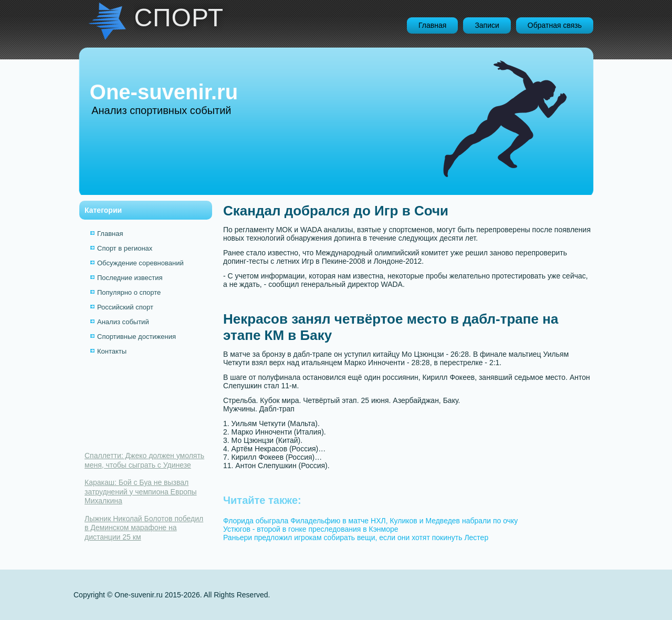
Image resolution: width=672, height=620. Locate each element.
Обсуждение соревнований (140, 263)
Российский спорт (125, 307)
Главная (432, 25)
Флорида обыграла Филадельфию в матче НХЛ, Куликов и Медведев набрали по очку (370, 521)
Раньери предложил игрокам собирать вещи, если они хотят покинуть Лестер (356, 538)
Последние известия (130, 278)
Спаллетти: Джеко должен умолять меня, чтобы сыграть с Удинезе (144, 460)
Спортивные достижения (136, 337)
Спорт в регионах (125, 248)
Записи (487, 25)
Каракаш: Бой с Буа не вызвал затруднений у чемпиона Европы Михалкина (141, 492)
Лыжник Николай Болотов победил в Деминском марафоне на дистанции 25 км (144, 528)
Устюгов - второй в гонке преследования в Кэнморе (311, 529)
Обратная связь (555, 25)
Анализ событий (123, 322)
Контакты (112, 351)
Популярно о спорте (129, 292)
